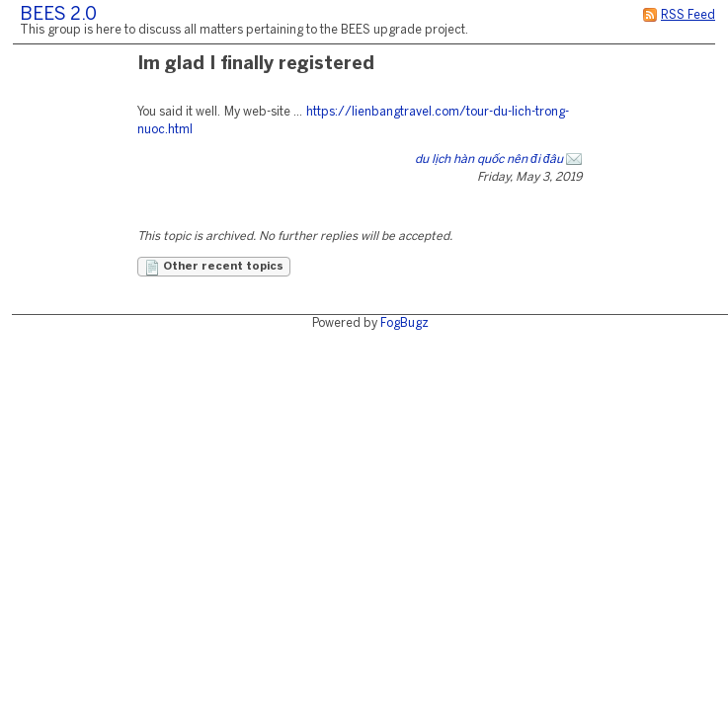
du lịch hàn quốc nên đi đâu (489, 159)
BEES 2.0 (58, 15)
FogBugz (404, 323)
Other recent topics (214, 268)
